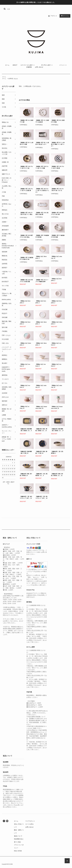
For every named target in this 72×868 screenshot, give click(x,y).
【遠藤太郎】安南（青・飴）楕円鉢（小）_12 (57, 475)
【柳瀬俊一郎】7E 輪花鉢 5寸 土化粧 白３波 (27, 258)
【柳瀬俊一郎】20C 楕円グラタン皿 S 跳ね (26, 236)
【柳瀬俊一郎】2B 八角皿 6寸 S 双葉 (58, 121)
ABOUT (15, 65)
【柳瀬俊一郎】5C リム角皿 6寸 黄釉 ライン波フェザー (58, 144)
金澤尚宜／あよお (13, 79)
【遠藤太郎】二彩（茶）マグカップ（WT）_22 (42, 498)
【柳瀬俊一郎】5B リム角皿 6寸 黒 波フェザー (42, 144)
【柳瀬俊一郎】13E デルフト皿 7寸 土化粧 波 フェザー (42, 190)
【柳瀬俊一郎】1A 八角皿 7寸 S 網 (27, 121)
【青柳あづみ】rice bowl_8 (56, 344)
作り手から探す (47, 65)
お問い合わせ (39, 67)
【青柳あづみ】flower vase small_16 (41, 407)
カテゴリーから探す (28, 65)
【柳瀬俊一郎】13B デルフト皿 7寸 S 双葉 (42, 167)
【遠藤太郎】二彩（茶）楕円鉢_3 (57, 452)
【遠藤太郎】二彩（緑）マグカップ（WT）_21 (26, 498)
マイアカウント (30, 821)
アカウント (54, 16)
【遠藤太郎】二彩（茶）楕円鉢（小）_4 (42, 475)
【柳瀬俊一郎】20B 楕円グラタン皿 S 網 (58, 214)
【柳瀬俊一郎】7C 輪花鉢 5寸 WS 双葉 (58, 236)
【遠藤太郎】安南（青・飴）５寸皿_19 (42, 452)
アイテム (65, 16)
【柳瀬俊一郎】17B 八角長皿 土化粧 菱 (42, 214)
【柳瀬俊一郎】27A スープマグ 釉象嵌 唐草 (42, 281)
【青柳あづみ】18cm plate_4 (41, 257)
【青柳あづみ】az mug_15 (25, 407)
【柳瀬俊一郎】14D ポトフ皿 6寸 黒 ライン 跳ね (26, 214)
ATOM (20, 851)
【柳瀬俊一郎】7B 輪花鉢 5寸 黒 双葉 (42, 236)
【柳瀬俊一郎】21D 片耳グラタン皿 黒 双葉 (26, 281)
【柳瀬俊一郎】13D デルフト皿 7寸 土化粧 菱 (26, 190)
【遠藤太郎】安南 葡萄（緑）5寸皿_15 (26, 452)
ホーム (7, 65)
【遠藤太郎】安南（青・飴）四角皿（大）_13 (42, 430)
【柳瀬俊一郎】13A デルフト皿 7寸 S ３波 (26, 167)
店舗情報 (29, 67)
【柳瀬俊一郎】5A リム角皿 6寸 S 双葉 (27, 143)
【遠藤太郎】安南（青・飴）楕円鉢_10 (26, 475)
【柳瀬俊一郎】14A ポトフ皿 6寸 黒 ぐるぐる (58, 190)
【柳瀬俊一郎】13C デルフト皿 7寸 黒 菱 (58, 167)
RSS (15, 851)
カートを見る (29, 824)
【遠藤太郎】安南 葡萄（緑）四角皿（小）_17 (57, 430)
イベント (63, 65)
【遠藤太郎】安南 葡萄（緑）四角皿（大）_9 (26, 430)
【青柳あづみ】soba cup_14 (56, 257)
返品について (18, 836)
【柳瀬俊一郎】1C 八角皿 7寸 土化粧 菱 (42, 121)
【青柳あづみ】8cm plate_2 (56, 280)
